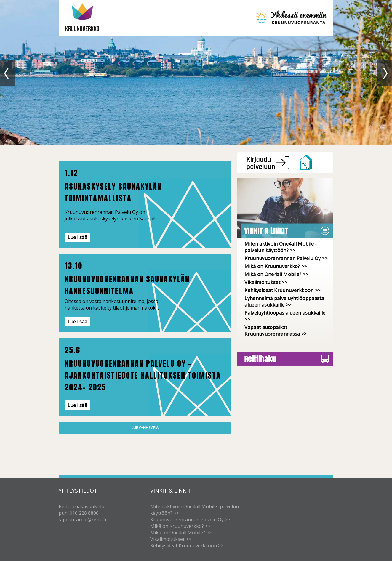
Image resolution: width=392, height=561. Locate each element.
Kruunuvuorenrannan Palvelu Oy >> (286, 258)
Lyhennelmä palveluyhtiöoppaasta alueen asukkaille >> (284, 302)
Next (385, 73)
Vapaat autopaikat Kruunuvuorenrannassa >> (276, 331)
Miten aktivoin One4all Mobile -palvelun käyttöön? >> (281, 247)
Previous (7, 73)
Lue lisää (77, 237)
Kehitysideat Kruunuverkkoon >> (282, 290)
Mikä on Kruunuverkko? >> (276, 266)
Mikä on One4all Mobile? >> (276, 274)
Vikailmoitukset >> (266, 282)
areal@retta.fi (91, 520)
